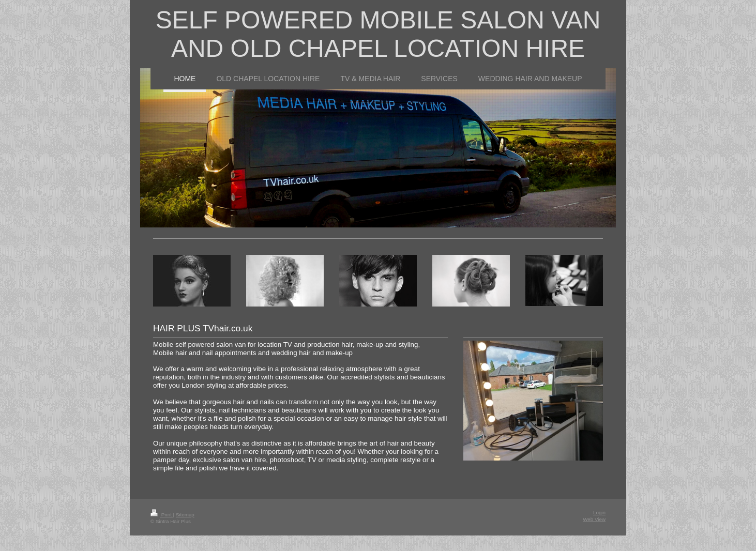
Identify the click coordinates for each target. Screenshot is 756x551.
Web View (594, 519)
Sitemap (185, 515)
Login (599, 512)
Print (162, 515)
